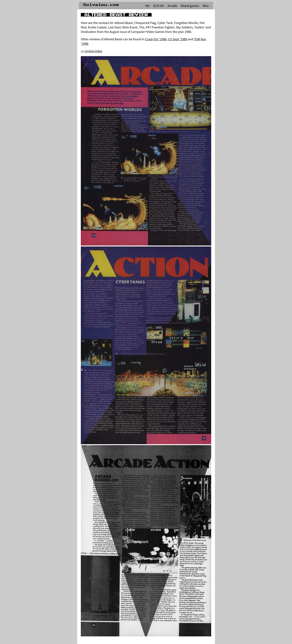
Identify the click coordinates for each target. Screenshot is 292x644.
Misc (206, 6)
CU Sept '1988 (178, 39)
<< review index (92, 51)
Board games (190, 6)
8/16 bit (159, 6)
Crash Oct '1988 (156, 39)
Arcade (172, 6)
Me (147, 6)
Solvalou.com (101, 5)
